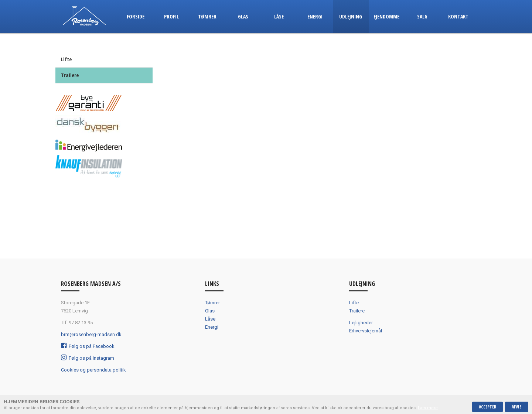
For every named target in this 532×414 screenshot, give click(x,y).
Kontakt (458, 16)
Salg (422, 16)
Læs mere (428, 408)
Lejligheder (361, 323)
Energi (315, 16)
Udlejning (351, 16)
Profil (171, 16)
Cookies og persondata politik (93, 370)
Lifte (66, 59)
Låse (279, 16)
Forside (136, 16)
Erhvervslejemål (366, 331)
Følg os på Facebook (88, 346)
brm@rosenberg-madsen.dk (91, 334)
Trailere (70, 75)
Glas (243, 16)
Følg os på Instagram (88, 358)
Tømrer (207, 16)
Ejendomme (386, 16)
